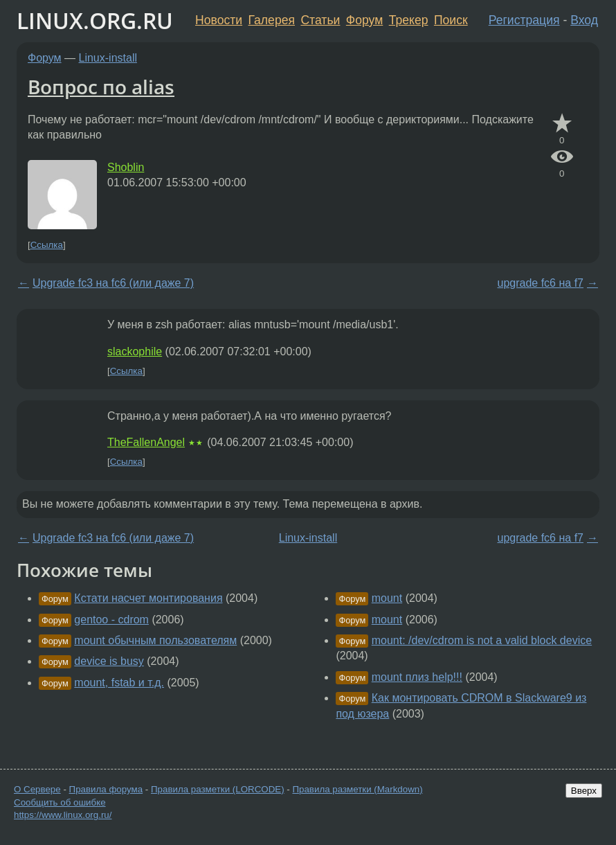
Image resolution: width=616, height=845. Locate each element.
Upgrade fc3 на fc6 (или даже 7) (113, 283)
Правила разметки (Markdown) (357, 789)
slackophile (135, 352)
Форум (364, 20)
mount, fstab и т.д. (119, 683)
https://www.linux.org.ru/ (63, 815)
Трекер (409, 20)
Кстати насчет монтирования (148, 598)
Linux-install (108, 58)
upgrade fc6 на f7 (541, 283)
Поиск (451, 20)
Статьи (320, 20)
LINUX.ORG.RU (95, 20)
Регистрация (524, 20)
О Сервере (37, 789)
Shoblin (126, 167)
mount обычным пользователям (155, 640)
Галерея (272, 20)
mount (387, 598)
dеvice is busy (109, 661)
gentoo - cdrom (111, 620)
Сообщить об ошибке (60, 802)
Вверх (584, 791)
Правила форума (106, 789)
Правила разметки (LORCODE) (218, 789)
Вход (584, 20)
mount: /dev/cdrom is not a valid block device (482, 640)
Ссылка (47, 245)
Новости (219, 20)
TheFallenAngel (146, 442)
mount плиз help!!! (417, 677)
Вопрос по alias (101, 87)
